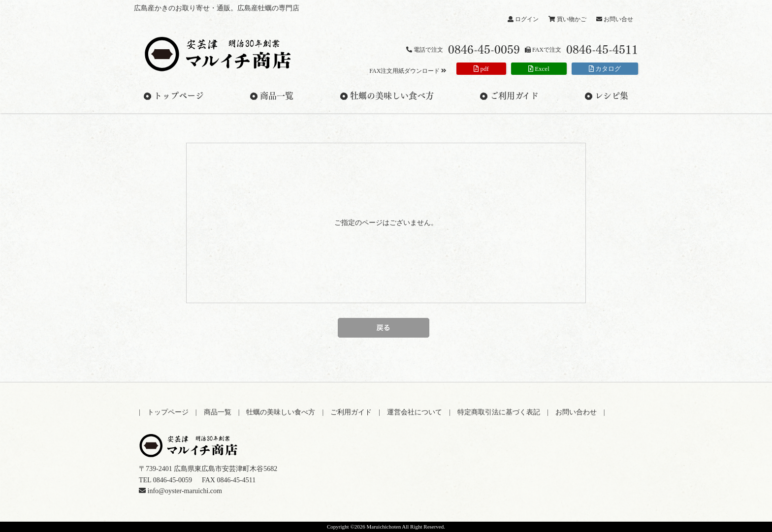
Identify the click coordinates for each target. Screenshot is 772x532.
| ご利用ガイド (350, 412)
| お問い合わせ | (576, 412)
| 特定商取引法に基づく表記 (498, 412)
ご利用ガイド (514, 96)
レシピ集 (611, 96)
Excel (539, 69)
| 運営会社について (414, 412)
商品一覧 (277, 96)
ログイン (523, 19)
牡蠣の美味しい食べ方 (392, 96)
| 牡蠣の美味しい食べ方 (280, 412)
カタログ (605, 69)
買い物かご (567, 19)
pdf (481, 69)
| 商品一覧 (217, 412)
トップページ (179, 96)
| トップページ (167, 412)
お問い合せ (615, 19)
